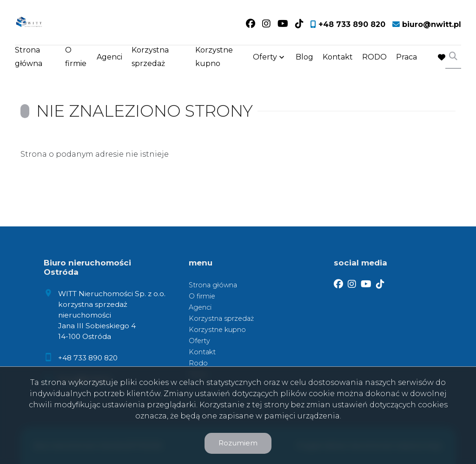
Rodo (198, 363)
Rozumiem (238, 443)
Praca (407, 57)
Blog (304, 57)
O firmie (76, 57)
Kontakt (338, 57)
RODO (374, 57)
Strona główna (29, 57)
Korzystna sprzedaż (150, 57)
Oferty (265, 57)
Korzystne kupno (214, 57)
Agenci (109, 57)
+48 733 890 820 (88, 358)
